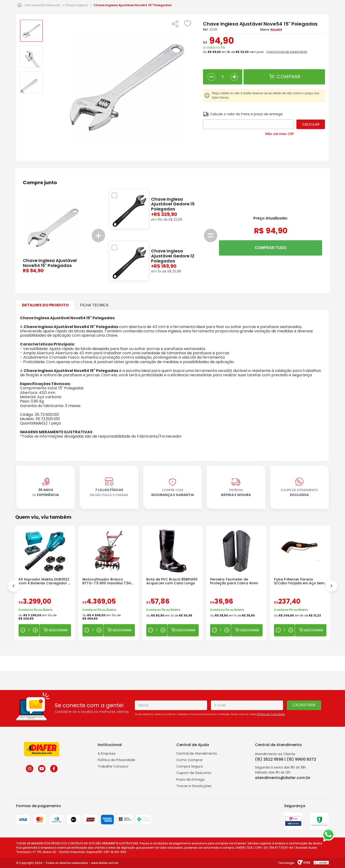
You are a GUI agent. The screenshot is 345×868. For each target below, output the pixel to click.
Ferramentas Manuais (43, 5)
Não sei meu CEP (279, 134)
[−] (211, 77)
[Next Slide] (331, 586)
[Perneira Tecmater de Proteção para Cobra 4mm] (236, 583)
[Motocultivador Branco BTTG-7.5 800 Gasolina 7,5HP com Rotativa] (109, 583)
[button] (175, 24)
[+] (234, 77)
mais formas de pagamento (287, 52)
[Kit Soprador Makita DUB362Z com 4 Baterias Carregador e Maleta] (45, 583)
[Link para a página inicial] (20, 5)
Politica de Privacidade (271, 714)
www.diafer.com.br (105, 863)
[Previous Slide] (14, 586)
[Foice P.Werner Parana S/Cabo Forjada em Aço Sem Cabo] (300, 583)
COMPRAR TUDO (271, 248)
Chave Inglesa (76, 5)
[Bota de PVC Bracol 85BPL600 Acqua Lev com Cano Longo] (172, 583)
